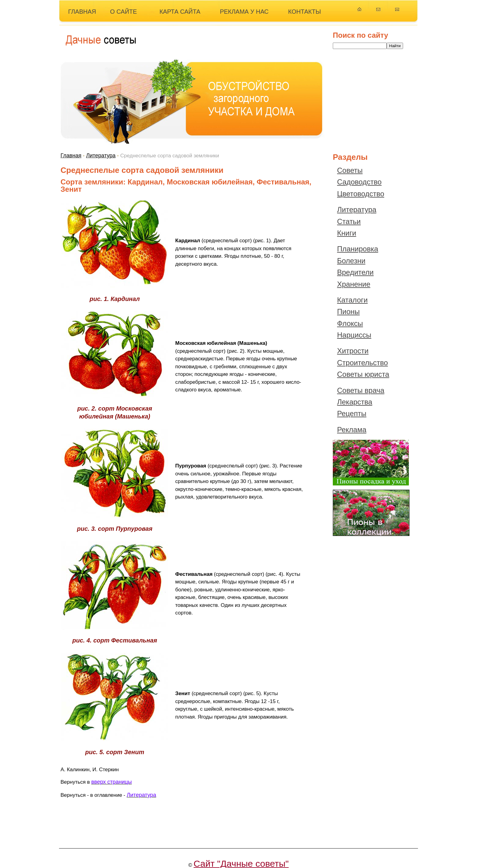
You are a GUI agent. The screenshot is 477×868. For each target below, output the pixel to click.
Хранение (354, 284)
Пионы (348, 311)
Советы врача (361, 390)
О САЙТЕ (124, 12)
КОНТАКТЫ (305, 12)
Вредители (355, 272)
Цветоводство (361, 194)
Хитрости (353, 351)
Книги (347, 233)
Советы (350, 170)
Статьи (349, 221)
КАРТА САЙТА (180, 12)
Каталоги (352, 300)
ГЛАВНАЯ (82, 12)
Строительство (362, 363)
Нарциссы (354, 335)
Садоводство (359, 182)
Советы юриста (363, 374)
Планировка (358, 249)
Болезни (351, 261)
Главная (71, 156)
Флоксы (350, 323)
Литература (101, 156)
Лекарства (355, 402)
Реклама (352, 430)
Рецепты (352, 413)
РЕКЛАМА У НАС (244, 12)
